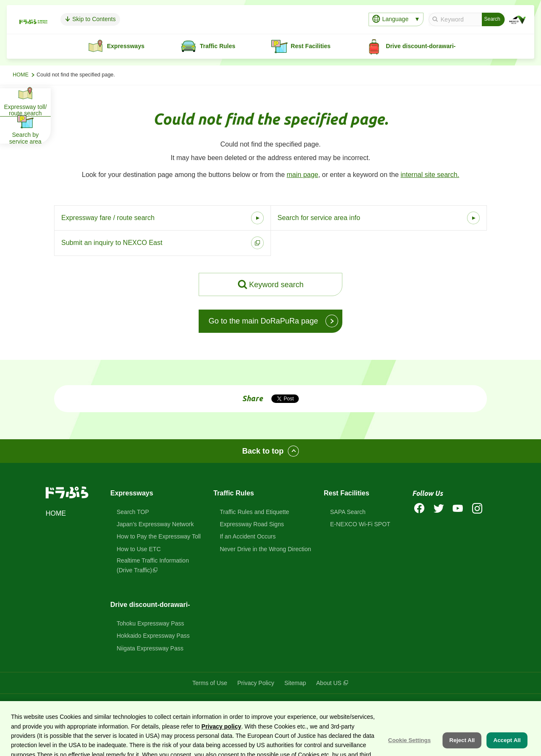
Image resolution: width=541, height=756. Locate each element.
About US (329, 683)
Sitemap (295, 683)
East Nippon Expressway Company (376, 706)
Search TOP (133, 512)
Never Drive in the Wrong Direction (265, 549)
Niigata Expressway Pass (150, 648)
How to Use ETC (139, 549)
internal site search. (430, 175)
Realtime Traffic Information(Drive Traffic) (153, 565)
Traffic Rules (234, 493)
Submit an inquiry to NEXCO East (112, 243)
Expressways (132, 493)
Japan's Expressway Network (155, 524)
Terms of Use (210, 683)
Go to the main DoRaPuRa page (263, 321)
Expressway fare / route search (108, 218)
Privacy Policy (256, 683)
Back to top (263, 451)
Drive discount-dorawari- (150, 605)
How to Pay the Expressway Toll (159, 536)
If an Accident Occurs (248, 536)
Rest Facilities (347, 493)
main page (302, 175)
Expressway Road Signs (252, 524)
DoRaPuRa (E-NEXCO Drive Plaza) (261, 706)
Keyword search (276, 285)
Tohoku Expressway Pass (150, 623)
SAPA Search (348, 512)
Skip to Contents (147, 19)
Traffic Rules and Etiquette (254, 512)
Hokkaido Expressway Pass (153, 636)
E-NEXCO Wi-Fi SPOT (360, 524)
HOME (21, 75)
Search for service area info (319, 218)
